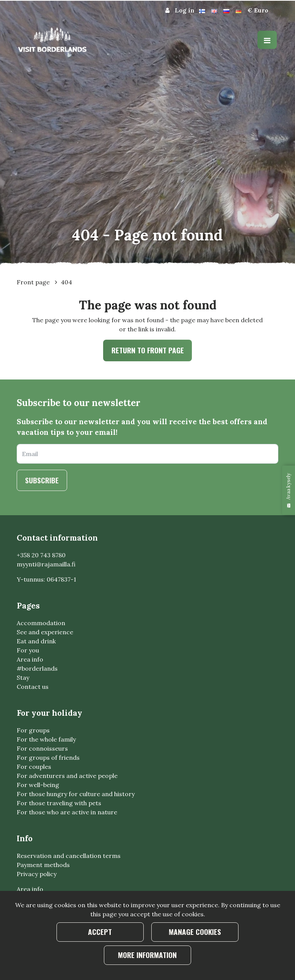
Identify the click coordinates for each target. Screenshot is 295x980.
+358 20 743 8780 (41, 555)
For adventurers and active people (67, 776)
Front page (34, 282)
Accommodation (41, 623)
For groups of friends (48, 757)
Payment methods (43, 865)
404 (66, 282)
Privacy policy (37, 874)
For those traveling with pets (59, 803)
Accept (100, 932)
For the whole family (46, 739)
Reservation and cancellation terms (69, 856)
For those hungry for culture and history (76, 794)
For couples (34, 767)
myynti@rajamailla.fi (46, 564)
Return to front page (148, 350)
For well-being (38, 785)
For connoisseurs (42, 748)
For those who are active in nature (67, 812)
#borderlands (37, 668)
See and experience (45, 632)
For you (28, 650)
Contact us (33, 687)
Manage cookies (195, 932)
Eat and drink (36, 641)
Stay (23, 677)
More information (147, 955)
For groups (33, 730)
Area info (30, 659)
